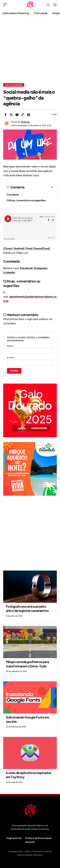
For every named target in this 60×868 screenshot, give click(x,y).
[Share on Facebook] (5, 115)
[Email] (17, 115)
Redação (25, 122)
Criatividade (14, 85)
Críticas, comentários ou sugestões (26, 200)
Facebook (26, 268)
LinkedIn (9, 273)
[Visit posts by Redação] (7, 124)
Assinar (14, 371)
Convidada (13, 195)
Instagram (41, 268)
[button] (6, 5)
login (30, 319)
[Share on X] (11, 115)
